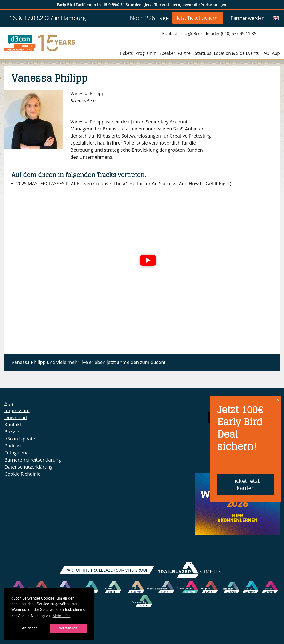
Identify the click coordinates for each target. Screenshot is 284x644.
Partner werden (248, 18)
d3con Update (20, 439)
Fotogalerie (17, 453)
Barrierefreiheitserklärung (33, 460)
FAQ (265, 53)
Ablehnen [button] (30, 628)
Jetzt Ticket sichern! (198, 18)
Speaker (167, 53)
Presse (12, 432)
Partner (185, 53)
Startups (203, 53)
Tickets (126, 53)
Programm (146, 53)
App (276, 53)
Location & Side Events (236, 53)
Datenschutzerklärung (29, 467)
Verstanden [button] (68, 628)
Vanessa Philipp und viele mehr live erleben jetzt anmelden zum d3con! (88, 362)
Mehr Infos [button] (62, 616)
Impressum (17, 410)
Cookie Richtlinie (22, 474)
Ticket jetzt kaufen (246, 484)
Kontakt (13, 425)
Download (16, 417)
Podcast (13, 446)
